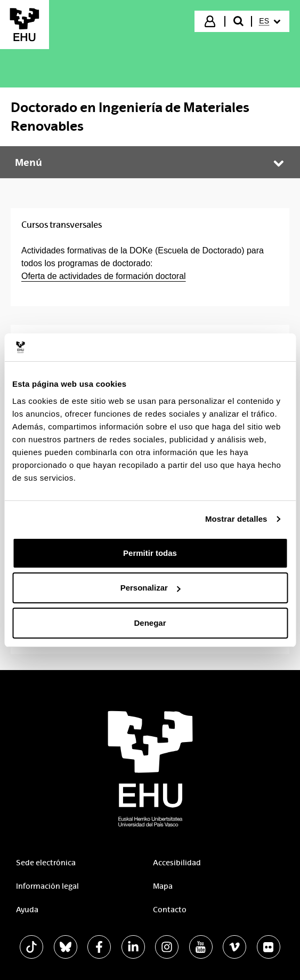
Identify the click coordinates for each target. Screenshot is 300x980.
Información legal (47, 886)
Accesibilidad (177, 863)
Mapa (163, 886)
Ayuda (27, 910)
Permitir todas (150, 553)
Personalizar (151, 588)
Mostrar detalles (236, 519)
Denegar (150, 623)
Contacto (170, 910)
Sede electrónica (46, 863)
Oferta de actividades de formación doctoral (104, 276)
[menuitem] (270, 21)
